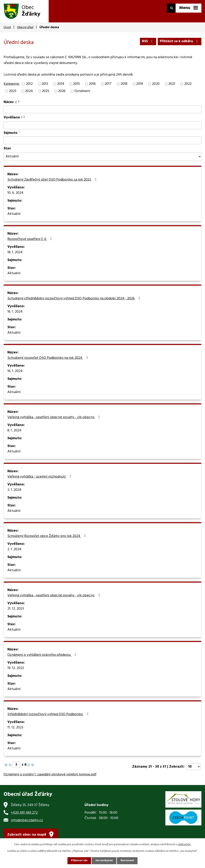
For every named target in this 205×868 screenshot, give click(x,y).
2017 (108, 85)
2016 (92, 85)
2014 (61, 85)
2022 (188, 85)
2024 (29, 93)
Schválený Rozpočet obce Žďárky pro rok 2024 (47, 538)
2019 (140, 85)
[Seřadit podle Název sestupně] (19, 103)
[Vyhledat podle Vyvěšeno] (102, 127)
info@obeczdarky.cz (27, 822)
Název (10, 103)
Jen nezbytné (104, 861)
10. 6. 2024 (15, 195)
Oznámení (82, 93)
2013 (45, 85)
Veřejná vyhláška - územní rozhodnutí (40, 478)
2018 (124, 85)
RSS (146, 41)
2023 (13, 93)
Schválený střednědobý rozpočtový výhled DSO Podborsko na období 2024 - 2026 (75, 300)
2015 (76, 85)
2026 (62, 93)
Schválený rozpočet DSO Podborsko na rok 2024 (48, 360)
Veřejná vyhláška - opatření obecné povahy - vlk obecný (54, 419)
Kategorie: (12, 85)
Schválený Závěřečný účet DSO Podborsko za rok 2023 (53, 181)
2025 (46, 93)
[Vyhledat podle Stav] (102, 158)
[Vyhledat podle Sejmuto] (102, 142)
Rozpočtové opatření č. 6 (30, 241)
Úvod (7, 27)
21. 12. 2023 (16, 610)
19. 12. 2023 (16, 670)
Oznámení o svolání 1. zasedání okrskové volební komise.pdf (50, 776)
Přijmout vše (79, 861)
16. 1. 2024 (15, 313)
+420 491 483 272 (24, 814)
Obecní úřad (25, 27)
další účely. (185, 844)
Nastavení (128, 861)
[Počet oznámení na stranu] (193, 768)
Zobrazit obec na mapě (27, 836)
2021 (172, 85)
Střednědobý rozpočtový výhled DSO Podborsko (49, 716)
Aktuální (14, 216)
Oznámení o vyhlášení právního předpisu (43, 657)
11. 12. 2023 (15, 729)
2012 (29, 85)
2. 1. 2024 (14, 492)
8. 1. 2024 (14, 432)
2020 (156, 85)
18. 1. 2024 (15, 254)
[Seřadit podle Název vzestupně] (19, 102)
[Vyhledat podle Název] (102, 111)
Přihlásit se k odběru (179, 41)
